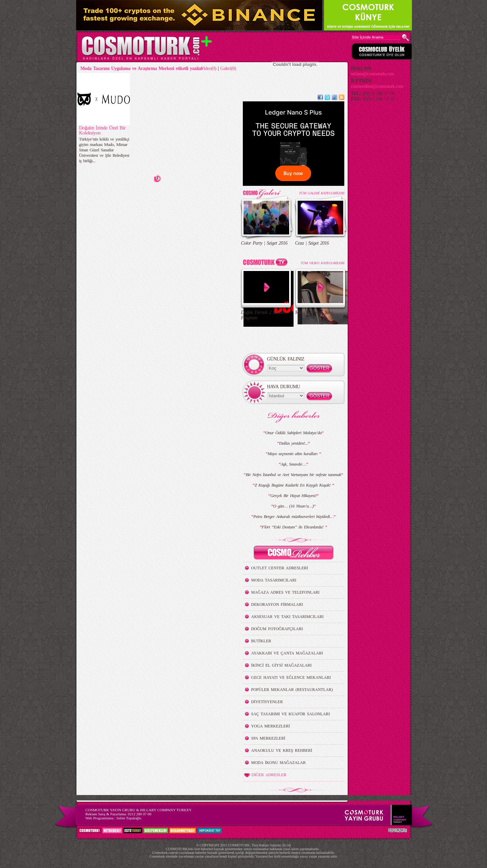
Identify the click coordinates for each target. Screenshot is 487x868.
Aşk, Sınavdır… (293, 464)
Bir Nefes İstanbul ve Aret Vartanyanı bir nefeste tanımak (294, 475)
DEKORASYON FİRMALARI (277, 604)
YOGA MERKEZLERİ (271, 726)
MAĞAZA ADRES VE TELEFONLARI (285, 592)
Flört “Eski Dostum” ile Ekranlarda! (293, 527)
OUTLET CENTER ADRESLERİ (280, 568)
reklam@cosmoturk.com (373, 74)
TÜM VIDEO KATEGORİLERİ (322, 263)
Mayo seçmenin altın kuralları (293, 454)
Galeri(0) (228, 68)
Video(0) (208, 68)
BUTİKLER (261, 641)
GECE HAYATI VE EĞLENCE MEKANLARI (291, 677)
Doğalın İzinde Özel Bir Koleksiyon (102, 130)
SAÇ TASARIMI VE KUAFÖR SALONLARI (291, 714)
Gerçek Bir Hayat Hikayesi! (293, 495)
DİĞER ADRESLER (265, 775)
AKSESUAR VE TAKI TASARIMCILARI (287, 617)
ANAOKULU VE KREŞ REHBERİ (282, 750)
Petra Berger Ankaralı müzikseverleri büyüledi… (293, 516)
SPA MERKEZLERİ (268, 738)
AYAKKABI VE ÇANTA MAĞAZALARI (287, 653)
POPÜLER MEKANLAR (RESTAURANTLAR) (292, 690)
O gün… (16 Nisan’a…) (293, 506)
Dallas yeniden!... (293, 443)
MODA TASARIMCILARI (274, 580)
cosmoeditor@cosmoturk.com (377, 86)
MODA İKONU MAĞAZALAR (279, 763)
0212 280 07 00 (140, 814)
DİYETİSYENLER (267, 702)
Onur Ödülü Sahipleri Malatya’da (293, 433)
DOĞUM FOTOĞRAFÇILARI (277, 629)
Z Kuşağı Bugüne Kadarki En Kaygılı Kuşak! (293, 485)
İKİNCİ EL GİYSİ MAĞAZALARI (282, 665)
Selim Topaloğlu (129, 818)
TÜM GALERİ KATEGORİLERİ (322, 193)
